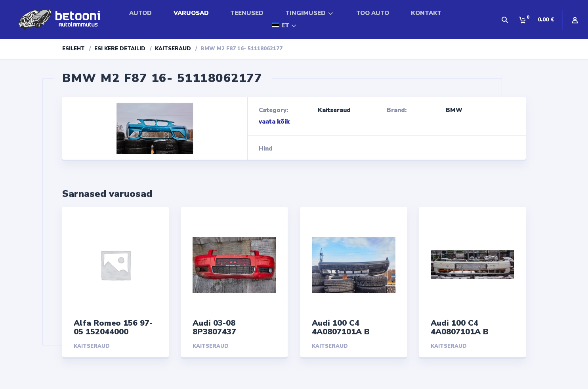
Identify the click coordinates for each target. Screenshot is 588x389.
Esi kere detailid (120, 49)
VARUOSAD (191, 13)
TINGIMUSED (305, 13)
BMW (454, 110)
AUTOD (140, 13)
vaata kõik (274, 122)
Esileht (73, 49)
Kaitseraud (173, 49)
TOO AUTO (373, 13)
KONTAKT (426, 13)
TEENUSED (247, 13)
